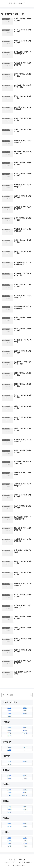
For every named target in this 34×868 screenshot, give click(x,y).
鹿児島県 (25, 843)
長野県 (25, 747)
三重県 (25, 778)
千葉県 (25, 728)
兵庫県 (25, 790)
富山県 (9, 761)
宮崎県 (25, 841)
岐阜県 (9, 776)
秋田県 (25, 708)
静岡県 (9, 778)
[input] (17, 695)
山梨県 (9, 750)
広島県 (25, 807)
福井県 (25, 761)
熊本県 (9, 846)
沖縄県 (25, 846)
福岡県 (9, 838)
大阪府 (9, 795)
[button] (31, 695)
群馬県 (9, 733)
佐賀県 (9, 841)
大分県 (25, 838)
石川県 (9, 764)
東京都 (25, 730)
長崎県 (9, 843)
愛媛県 (25, 824)
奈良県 (25, 793)
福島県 (25, 713)
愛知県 (25, 776)
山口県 (25, 810)
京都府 (9, 793)
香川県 (9, 826)
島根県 (9, 810)
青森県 (9, 711)
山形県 (25, 711)
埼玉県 (9, 736)
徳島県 (9, 824)
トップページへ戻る (9, 862)
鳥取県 (9, 807)
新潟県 (9, 747)
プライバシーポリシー (25, 862)
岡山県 (9, 812)
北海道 (9, 708)
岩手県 (9, 713)
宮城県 (9, 716)
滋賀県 (9, 790)
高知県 (25, 826)
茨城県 (9, 728)
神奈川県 (25, 733)
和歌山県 (25, 795)
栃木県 (9, 730)
